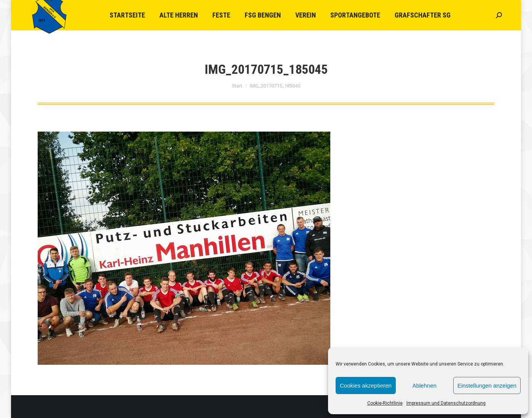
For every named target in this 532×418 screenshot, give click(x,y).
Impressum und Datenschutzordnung (446, 403)
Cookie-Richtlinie (385, 403)
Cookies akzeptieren (366, 385)
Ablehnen (424, 385)
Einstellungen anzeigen (487, 385)
